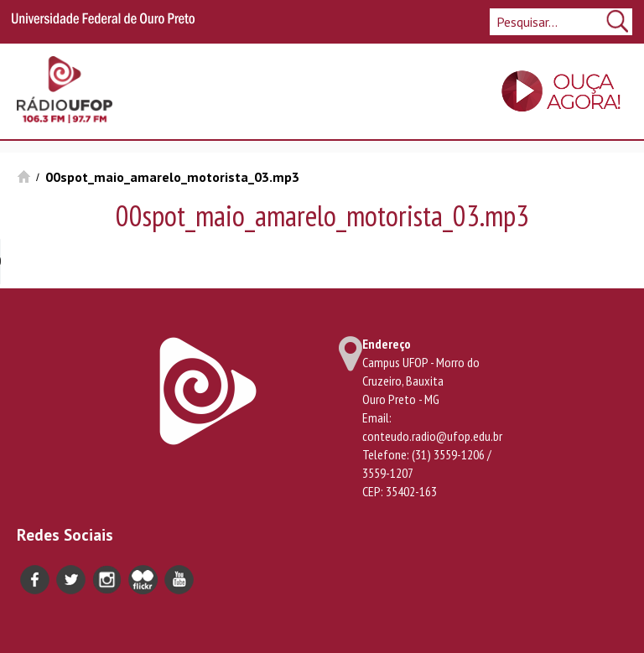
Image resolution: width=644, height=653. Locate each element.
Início (24, 176)
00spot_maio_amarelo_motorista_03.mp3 (172, 177)
